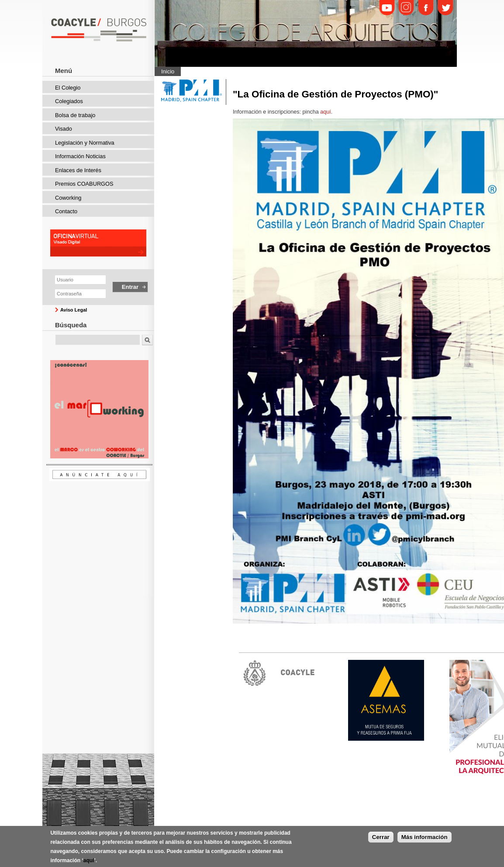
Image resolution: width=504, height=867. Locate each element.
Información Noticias (80, 156)
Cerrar (381, 840)
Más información (425, 840)
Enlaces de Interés (78, 170)
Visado (64, 129)
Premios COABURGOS (84, 184)
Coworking (68, 198)
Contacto (66, 211)
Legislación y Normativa (85, 143)
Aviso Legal (74, 310)
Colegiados (69, 101)
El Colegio (68, 88)
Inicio (168, 71)
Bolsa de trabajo (75, 115)
